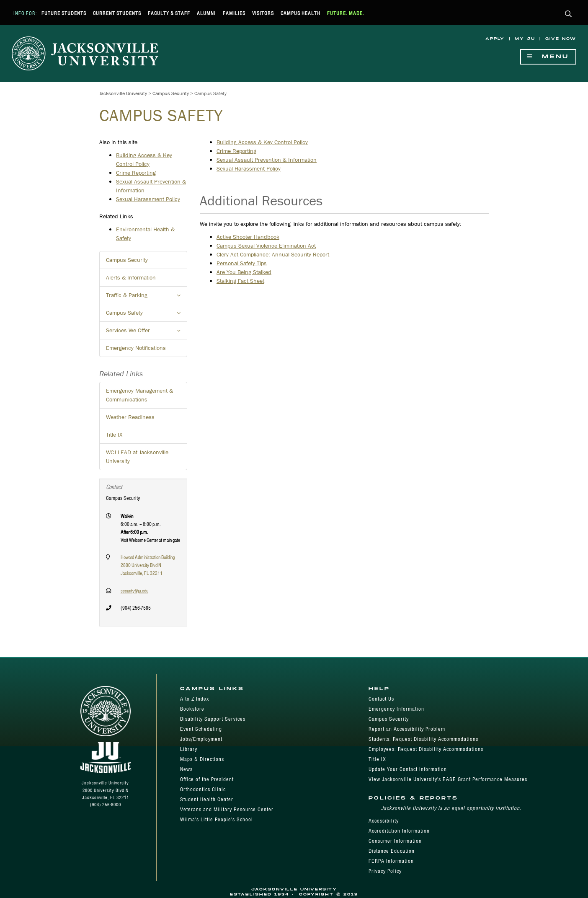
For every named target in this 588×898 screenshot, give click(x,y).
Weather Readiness (130, 417)
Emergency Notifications (136, 348)
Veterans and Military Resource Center (227, 809)
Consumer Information (395, 841)
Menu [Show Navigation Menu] (548, 57)
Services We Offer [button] (147, 333)
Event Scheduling (201, 729)
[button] (569, 14)
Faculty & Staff (169, 13)
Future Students (64, 13)
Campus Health (300, 13)
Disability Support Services (213, 719)
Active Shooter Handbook (248, 237)
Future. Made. (346, 13)
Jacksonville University (123, 93)
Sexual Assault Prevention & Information (267, 160)
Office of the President (207, 779)
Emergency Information (396, 709)
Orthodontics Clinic (203, 789)
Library (189, 749)
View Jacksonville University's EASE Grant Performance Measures (448, 779)
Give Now (561, 39)
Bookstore (192, 709)
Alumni (206, 13)
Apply (495, 39)
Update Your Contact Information (408, 769)
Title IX (114, 435)
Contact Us (381, 699)
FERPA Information (391, 861)
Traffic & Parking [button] (147, 298)
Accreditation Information (399, 831)
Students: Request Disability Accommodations (423, 739)
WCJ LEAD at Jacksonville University (137, 457)
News (186, 769)
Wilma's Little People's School (217, 819)
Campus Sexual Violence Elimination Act (266, 246)
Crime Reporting (236, 151)
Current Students (117, 13)
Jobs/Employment (201, 739)
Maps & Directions (202, 759)
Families (234, 13)
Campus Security (171, 93)
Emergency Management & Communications (139, 395)
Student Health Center (207, 799)
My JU (525, 39)
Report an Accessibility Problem (407, 729)
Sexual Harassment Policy (249, 168)
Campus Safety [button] (147, 315)
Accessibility (384, 821)
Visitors (263, 13)
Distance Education (392, 851)
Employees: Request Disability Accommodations (426, 749)
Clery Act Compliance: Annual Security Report (273, 254)
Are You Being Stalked (244, 272)
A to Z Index (195, 699)
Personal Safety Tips (242, 263)
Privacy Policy (385, 871)
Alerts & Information (131, 277)
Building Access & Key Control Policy (262, 142)
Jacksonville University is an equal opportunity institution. (451, 808)
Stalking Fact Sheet (240, 281)
